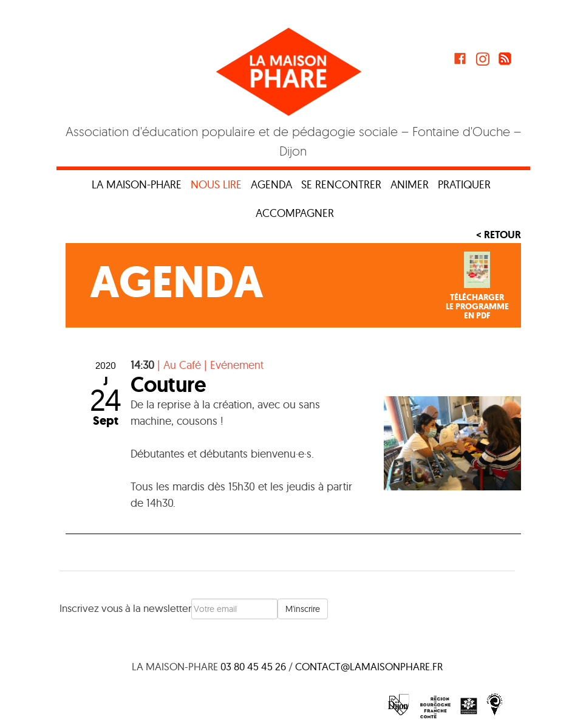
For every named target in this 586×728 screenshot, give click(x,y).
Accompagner (295, 213)
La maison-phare (137, 184)
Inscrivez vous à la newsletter (125, 608)
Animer (410, 184)
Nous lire (216, 184)
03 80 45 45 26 (253, 666)
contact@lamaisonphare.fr (369, 666)
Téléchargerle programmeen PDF (477, 307)
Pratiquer (464, 184)
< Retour (499, 235)
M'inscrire (303, 609)
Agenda (271, 184)
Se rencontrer (341, 184)
